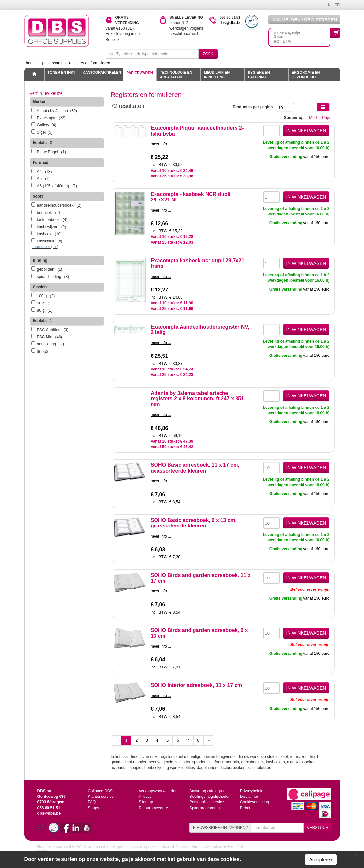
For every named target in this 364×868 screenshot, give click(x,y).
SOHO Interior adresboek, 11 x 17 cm (196, 685)
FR (337, 5)
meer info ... (161, 144)
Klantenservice (101, 797)
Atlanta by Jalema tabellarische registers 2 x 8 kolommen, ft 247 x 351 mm (197, 399)
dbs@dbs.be (231, 23)
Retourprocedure (153, 808)
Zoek (208, 54)
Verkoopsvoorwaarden (158, 791)
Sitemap (146, 802)
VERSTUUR (317, 828)
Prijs (326, 118)
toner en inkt (62, 72)
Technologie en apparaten (176, 75)
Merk (313, 118)
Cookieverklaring (255, 802)
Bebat (245, 808)
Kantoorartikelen (102, 72)
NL (330, 5)
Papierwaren (140, 73)
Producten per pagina (254, 107)
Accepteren (321, 860)
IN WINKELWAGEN (306, 131)
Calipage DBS (100, 791)
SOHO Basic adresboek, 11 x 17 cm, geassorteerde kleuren (195, 468)
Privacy (145, 797)
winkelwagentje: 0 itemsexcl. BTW (302, 36)
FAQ (92, 802)
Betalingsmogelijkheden (210, 797)
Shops (93, 808)
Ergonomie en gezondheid (306, 75)
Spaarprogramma (204, 808)
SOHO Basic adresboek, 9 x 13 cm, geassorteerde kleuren (194, 523)
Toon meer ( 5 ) (45, 247)
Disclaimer (249, 797)
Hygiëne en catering (259, 75)
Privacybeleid (252, 791)
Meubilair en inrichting (217, 75)
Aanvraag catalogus (207, 791)
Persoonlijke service (207, 802)
